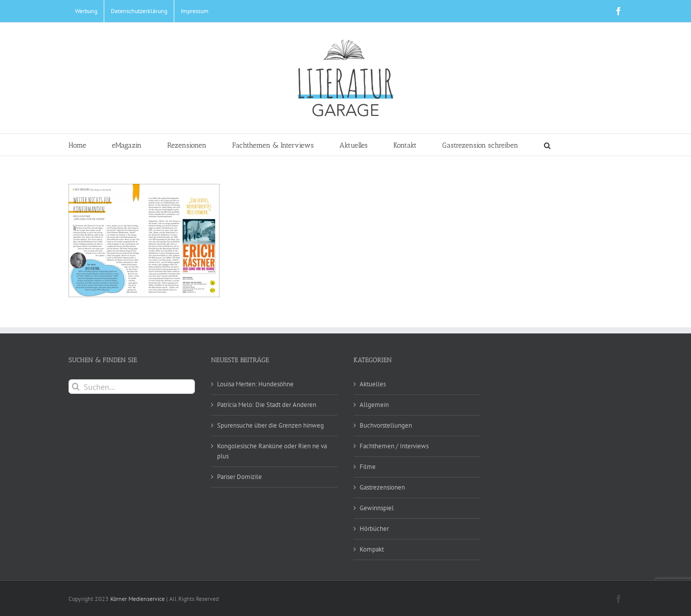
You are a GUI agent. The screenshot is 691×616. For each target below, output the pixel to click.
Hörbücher (374, 529)
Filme (368, 467)
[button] (547, 145)
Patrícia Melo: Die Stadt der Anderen (267, 405)
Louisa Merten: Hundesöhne (255, 384)
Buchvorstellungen (386, 425)
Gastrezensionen (382, 487)
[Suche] (76, 387)
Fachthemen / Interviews (394, 446)
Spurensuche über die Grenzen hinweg (270, 425)
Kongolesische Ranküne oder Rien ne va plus (272, 451)
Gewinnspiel (377, 508)
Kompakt (372, 549)
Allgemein (374, 405)
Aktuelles (373, 384)
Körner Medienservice (137, 599)
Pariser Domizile (239, 477)
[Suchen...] (132, 387)
